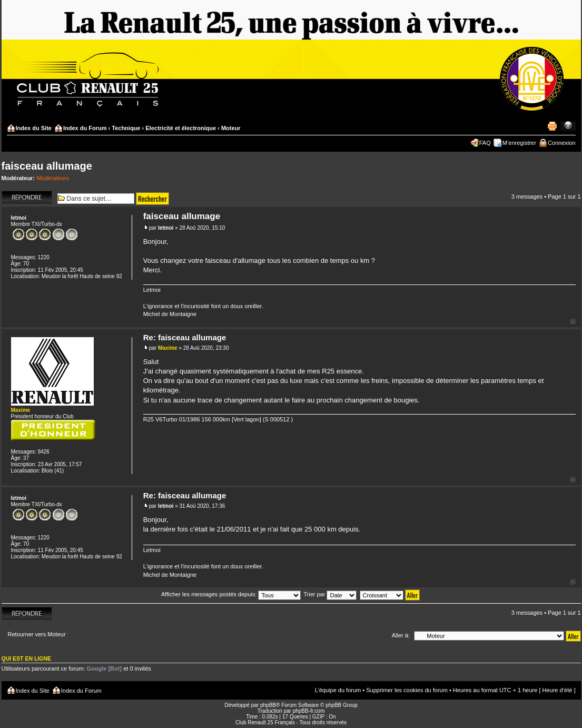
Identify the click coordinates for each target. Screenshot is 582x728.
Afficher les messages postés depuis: (231, 594)
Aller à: (401, 635)
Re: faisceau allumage (185, 337)
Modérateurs (53, 178)
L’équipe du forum (338, 690)
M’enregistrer (519, 143)
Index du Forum (85, 128)
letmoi (166, 228)
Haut (573, 322)
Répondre (27, 197)
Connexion (562, 143)
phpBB (268, 705)
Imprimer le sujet (552, 126)
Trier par (330, 594)
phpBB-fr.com (309, 711)
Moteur (231, 128)
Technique (126, 128)
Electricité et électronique (181, 128)
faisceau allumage (47, 166)
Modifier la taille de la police (568, 126)
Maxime (168, 348)
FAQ (485, 143)
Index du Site (34, 128)
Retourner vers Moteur (37, 634)
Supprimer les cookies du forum (407, 690)
